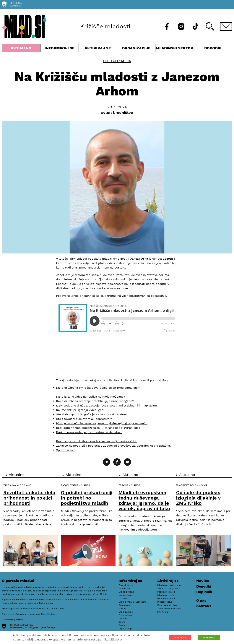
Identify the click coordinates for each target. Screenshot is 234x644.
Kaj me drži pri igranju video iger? (80, 410)
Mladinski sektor (175, 49)
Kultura (122, 609)
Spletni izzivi (65, 450)
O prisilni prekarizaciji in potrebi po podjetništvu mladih (87, 498)
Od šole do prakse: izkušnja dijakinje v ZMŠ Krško (198, 498)
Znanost (123, 619)
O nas (201, 600)
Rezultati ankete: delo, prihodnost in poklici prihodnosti (30, 498)
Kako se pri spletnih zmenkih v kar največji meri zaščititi (97, 441)
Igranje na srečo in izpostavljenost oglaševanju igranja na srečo (102, 423)
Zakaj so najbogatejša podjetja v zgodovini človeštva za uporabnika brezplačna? (114, 446)
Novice (203, 581)
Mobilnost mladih (167, 599)
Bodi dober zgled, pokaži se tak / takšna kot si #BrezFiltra (98, 428)
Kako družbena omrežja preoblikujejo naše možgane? (95, 401)
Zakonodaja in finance (169, 609)
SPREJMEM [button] (209, 638)
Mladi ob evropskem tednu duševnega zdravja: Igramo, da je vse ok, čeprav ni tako (144, 500)
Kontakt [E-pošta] (204, 606)
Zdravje (123, 485)
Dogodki (213, 48)
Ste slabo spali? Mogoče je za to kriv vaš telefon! (91, 414)
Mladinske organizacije (169, 585)
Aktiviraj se (98, 49)
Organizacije (136, 49)
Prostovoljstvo (165, 602)
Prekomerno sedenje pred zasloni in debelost (89, 432)
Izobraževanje (126, 595)
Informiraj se (60, 49)
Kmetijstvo (124, 588)
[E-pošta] (226, 26)
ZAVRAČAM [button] (180, 638)
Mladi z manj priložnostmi (132, 602)
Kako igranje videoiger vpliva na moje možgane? (91, 397)
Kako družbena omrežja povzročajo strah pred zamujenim (98, 388)
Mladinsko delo (186, 485)
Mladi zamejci (126, 612)
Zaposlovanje (12, 485)
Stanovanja (124, 605)
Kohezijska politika (167, 605)
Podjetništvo (125, 615)
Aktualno (21, 49)
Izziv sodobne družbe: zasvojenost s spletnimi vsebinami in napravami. (107, 405)
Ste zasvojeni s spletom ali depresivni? (84, 419)
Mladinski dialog (166, 592)
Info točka (163, 612)
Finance (123, 625)
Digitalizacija (117, 61)
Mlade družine (126, 592)
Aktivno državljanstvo (169, 588)
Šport (122, 622)
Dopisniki (205, 592)
